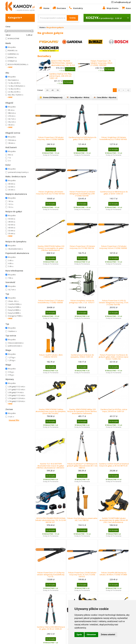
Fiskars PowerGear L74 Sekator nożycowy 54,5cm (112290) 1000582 (113, 247)
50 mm (12, 219)
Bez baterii (13, 80)
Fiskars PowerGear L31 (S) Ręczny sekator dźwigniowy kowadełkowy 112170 (51, 575)
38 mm (12, 143)
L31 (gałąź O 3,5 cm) (17, 389)
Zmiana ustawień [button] (108, 635)
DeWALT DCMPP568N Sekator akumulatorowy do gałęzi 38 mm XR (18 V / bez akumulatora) (114, 520)
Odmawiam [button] (91, 635)
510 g (11, 372)
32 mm (12, 187)
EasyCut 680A (14, 310)
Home (44, 8)
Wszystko (12, 47)
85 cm (11, 110)
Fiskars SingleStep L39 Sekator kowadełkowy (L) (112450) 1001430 (113, 138)
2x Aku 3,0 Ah (14, 92)
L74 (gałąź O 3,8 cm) (17, 401)
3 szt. (11, 417)
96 (58, 90)
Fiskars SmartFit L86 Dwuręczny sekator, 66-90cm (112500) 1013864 (113, 574)
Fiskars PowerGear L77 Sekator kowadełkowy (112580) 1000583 (51, 301)
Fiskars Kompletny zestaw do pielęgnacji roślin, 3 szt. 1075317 (82, 301)
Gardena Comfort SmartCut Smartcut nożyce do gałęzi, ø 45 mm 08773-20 (114, 465)
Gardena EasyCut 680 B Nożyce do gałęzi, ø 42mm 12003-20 (114, 193)
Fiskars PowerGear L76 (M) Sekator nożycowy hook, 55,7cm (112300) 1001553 (82, 575)
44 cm (11, 125)
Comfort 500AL (15, 304)
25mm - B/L (13, 301)
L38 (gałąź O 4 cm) (16, 392)
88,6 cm (12, 113)
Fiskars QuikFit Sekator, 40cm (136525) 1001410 (51, 356)
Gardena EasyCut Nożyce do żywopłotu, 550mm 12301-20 (82, 356)
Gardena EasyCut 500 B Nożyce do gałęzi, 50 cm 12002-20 (82, 138)
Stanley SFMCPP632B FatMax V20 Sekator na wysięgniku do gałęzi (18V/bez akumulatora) (51, 248)
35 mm (12, 190)
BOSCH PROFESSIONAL (18, 64)
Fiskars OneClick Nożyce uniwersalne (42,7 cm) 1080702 (82, 519)
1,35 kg (12, 360)
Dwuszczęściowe (16, 343)
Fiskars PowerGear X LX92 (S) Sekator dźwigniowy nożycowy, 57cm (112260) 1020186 (114, 303)
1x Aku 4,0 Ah (14, 83)
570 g (11, 375)
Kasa (126, 8)
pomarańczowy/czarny (18, 172)
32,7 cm (12, 290)
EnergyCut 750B (15, 316)
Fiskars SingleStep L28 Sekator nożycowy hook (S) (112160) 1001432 (50, 193)
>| (128, 90)
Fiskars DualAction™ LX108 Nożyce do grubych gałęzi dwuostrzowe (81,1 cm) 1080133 (82, 466)
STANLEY (12, 61)
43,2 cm (12, 122)
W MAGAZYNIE (14, 38)
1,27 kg (12, 357)
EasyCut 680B (14, 313)
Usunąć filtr (14, 420)
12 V (11, 204)
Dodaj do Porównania (51, 155)
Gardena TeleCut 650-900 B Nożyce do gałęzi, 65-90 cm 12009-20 (51, 628)
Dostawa (59, 8)
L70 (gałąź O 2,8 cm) (17, 398)
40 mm (12, 184)
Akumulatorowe (15, 249)
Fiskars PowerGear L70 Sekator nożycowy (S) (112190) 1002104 (82, 247)
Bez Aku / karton (16, 95)
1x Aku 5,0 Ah (14, 89)
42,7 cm (12, 119)
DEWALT (12, 57)
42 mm (12, 225)
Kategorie (15, 17)
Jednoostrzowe (15, 346)
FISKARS (13, 50)
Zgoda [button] (79, 635)
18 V (11, 201)
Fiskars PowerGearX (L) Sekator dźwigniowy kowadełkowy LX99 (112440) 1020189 (82, 194)
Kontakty (76, 8)
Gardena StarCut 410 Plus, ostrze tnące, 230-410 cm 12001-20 (61, 76)
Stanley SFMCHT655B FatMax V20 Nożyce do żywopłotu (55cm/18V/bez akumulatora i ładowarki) (82, 411)
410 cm (12, 116)
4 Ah (11, 263)
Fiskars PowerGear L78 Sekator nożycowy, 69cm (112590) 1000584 (101, 63)
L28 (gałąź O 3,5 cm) (17, 387)
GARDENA (13, 54)
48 (52, 90)
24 (47, 90)
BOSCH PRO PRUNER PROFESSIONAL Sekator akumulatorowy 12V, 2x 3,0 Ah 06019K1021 (63, 64)
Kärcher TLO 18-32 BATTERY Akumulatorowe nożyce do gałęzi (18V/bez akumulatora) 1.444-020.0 (50, 466)
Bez (11, 155)
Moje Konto (110, 8)
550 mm (12, 140)
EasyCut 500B (14, 307)
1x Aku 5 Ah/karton (17, 86)
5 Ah (11, 266)
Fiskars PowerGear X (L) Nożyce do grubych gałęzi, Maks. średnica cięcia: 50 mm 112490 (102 (114, 357)
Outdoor (12, 331)
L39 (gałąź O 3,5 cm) (17, 395)
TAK (11, 278)
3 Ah (11, 260)
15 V (11, 207)
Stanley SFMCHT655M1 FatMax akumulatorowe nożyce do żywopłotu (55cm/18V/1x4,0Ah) (51, 411)
